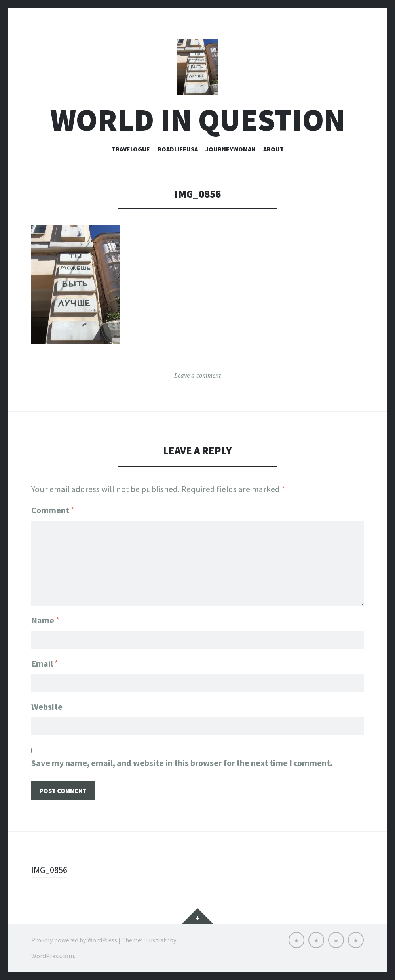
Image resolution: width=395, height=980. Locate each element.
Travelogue (131, 149)
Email (45, 664)
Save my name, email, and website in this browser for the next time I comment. (182, 763)
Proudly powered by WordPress (74, 940)
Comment (53, 511)
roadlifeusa (178, 149)
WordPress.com (53, 956)
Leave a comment (197, 376)
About (273, 149)
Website (47, 707)
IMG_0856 (49, 870)
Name (45, 621)
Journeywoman (231, 149)
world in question (198, 120)
